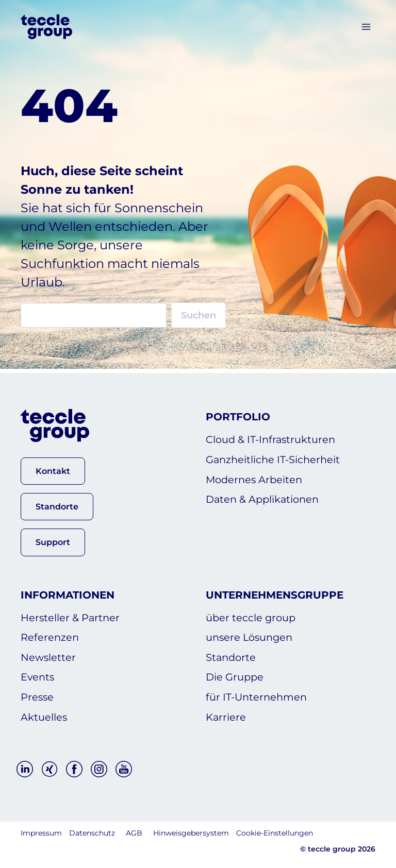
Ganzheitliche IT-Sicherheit (275, 456)
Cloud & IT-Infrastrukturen (272, 436)
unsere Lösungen (251, 634)
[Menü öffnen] (366, 27)
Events (38, 675)
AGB (134, 833)
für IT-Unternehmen (258, 696)
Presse (38, 696)
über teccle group (252, 614)
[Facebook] (74, 769)
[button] (53, 467)
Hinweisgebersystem (191, 833)
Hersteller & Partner (71, 614)
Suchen (199, 315)
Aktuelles (44, 717)
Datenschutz (92, 833)
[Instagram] (99, 769)
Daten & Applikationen (265, 498)
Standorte (232, 655)
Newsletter (49, 655)
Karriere (226, 717)
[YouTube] (124, 769)
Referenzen (50, 634)
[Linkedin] (25, 769)
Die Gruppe (235, 675)
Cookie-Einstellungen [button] (275, 833)
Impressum (41, 833)
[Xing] (49, 769)
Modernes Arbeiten (256, 477)
